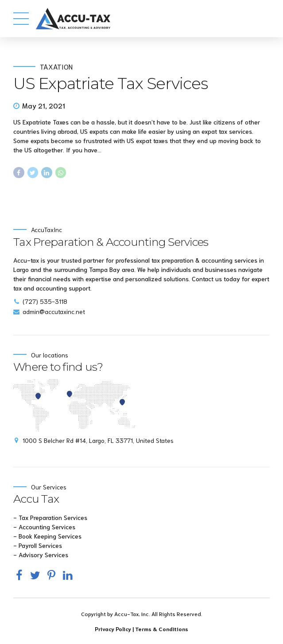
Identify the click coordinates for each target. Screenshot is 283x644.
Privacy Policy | (115, 628)
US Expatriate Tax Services (110, 83)
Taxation (56, 66)
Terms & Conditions (162, 628)
